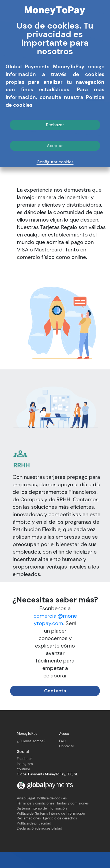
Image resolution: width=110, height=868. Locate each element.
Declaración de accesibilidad (39, 845)
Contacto (67, 762)
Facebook (25, 775)
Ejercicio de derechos (60, 835)
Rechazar (55, 125)
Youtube (23, 785)
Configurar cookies (55, 162)
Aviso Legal (26, 815)
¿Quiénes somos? (31, 757)
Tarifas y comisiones (73, 820)
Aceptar (55, 146)
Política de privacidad (34, 840)
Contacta (55, 707)
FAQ (62, 757)
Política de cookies (52, 815)
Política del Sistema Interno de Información (51, 830)
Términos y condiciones (36, 820)
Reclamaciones (29, 835)
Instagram (25, 780)
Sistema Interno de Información (42, 825)
